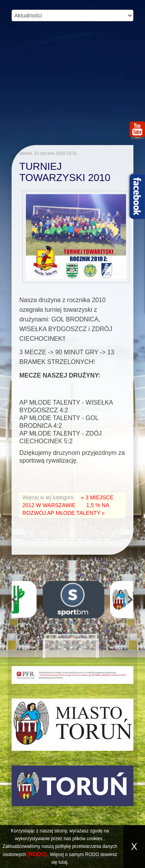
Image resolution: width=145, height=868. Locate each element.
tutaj (63, 862)
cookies (95, 839)
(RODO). (38, 854)
